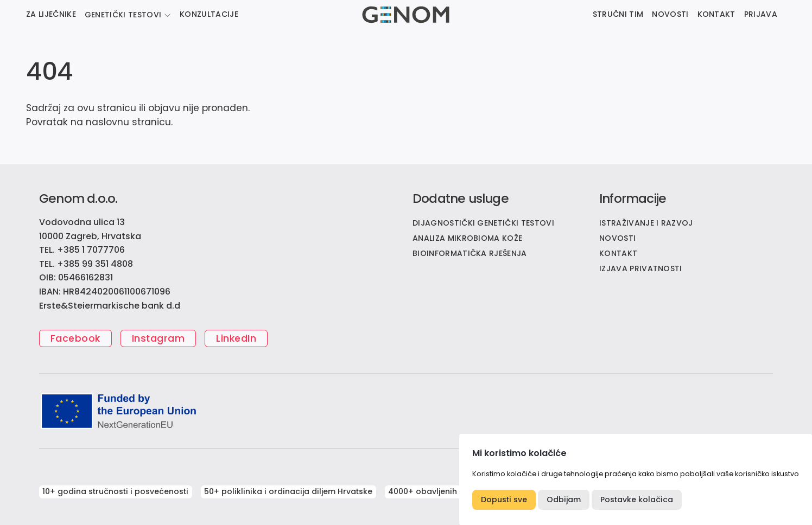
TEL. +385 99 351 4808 (86, 264)
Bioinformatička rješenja (470, 253)
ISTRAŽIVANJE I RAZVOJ (646, 223)
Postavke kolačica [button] (637, 500)
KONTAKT (716, 14)
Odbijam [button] (564, 500)
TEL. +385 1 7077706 (82, 250)
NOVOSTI (670, 14)
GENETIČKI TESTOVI (123, 15)
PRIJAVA (761, 14)
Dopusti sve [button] (504, 500)
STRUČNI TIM (618, 14)
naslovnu (107, 122)
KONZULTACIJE (209, 14)
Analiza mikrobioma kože (467, 238)
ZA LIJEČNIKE (51, 14)
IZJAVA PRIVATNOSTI (641, 268)
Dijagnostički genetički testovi (483, 223)
